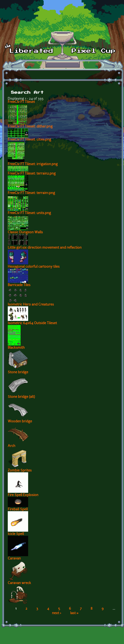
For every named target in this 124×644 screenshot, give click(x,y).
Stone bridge (18, 372)
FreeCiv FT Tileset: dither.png (30, 127)
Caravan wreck (19, 583)
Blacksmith (16, 348)
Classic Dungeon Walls (25, 232)
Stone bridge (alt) (21, 397)
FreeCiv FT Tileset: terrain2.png (32, 174)
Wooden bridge (20, 422)
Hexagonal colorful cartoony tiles (34, 267)
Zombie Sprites (20, 471)
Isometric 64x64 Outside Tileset (32, 323)
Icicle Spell (16, 534)
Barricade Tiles (19, 285)
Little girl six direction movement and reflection (45, 248)
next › (57, 613)
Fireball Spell (18, 510)
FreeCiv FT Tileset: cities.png (29, 140)
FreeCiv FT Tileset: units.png (29, 213)
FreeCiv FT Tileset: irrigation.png (33, 164)
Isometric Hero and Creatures (31, 305)
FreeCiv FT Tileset (21, 102)
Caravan (14, 559)
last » (74, 613)
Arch (12, 446)
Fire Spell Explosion (23, 495)
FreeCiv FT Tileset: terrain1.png (31, 193)
